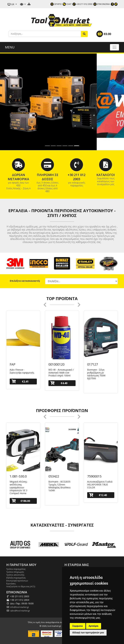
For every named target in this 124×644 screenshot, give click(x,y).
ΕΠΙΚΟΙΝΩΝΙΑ (102, 4)
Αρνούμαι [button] (94, 626)
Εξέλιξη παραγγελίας (16, 578)
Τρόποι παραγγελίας (16, 569)
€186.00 (21, 501)
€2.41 (20, 381)
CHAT (67, 4)
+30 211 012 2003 (82, 4)
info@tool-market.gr (20, 607)
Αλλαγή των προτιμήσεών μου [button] (88, 633)
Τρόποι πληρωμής (15, 572)
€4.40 (59, 383)
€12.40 (98, 495)
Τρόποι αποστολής (15, 575)
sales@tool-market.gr (20, 611)
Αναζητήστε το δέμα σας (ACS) (21, 586)
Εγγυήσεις (11, 584)
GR (11, 4)
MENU (10, 47)
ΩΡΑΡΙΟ (56, 4)
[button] (9, 102)
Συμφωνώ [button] (78, 626)
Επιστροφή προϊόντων (17, 581)
